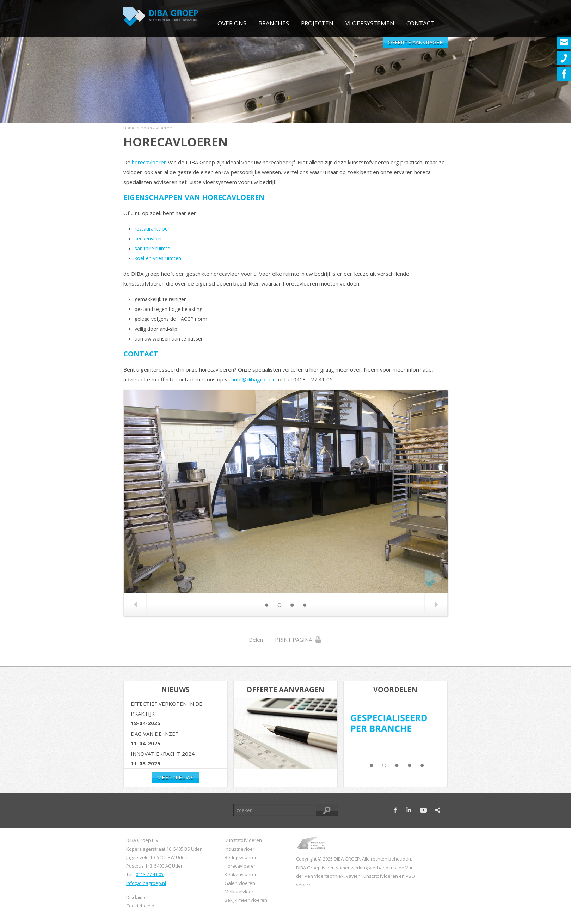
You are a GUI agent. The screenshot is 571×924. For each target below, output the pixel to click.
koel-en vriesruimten (158, 258)
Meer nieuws (175, 777)
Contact (420, 23)
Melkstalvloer (239, 892)
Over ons (232, 23)
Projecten (317, 23)
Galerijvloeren (240, 883)
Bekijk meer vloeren (246, 900)
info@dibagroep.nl (255, 379)
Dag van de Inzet (155, 734)
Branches (274, 23)
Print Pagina (299, 640)
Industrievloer (240, 849)
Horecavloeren (241, 866)
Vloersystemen (370, 23)
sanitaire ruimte (152, 248)
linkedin (410, 810)
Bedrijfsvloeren (241, 857)
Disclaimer (137, 897)
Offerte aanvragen (416, 42)
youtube (423, 810)
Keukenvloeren (241, 874)
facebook (395, 810)
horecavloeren (149, 162)
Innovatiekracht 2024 (163, 754)
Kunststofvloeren (243, 840)
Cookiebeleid (140, 906)
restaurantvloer (152, 229)
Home (130, 128)
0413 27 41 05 (150, 874)
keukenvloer (148, 238)
